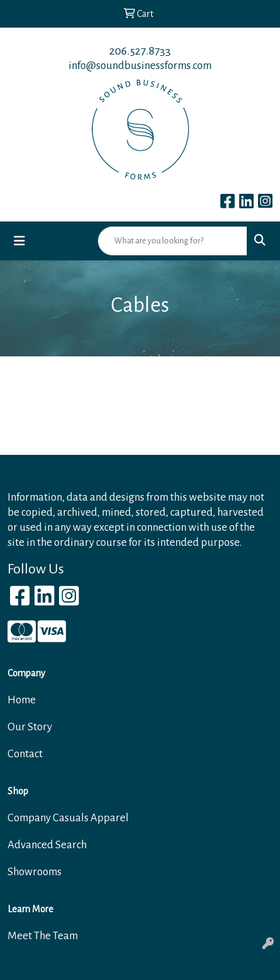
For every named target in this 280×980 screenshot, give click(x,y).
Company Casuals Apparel (68, 818)
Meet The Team (43, 936)
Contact (25, 754)
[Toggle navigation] (19, 241)
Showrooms (35, 872)
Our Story (30, 727)
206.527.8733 (140, 51)
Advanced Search (47, 845)
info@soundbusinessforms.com (140, 66)
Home (22, 700)
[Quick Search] (173, 241)
